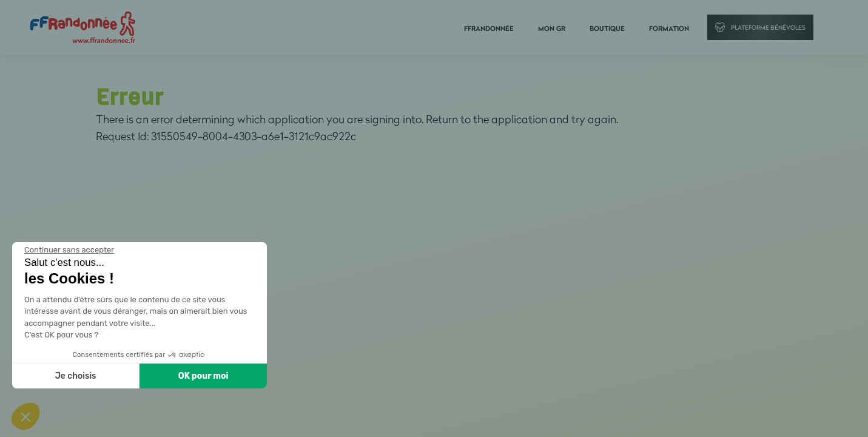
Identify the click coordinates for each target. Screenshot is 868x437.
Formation (669, 29)
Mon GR (552, 29)
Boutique (607, 29)
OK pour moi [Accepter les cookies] (204, 376)
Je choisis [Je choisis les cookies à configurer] (76, 376)
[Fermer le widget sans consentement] (69, 250)
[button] (25, 416)
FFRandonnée (489, 29)
